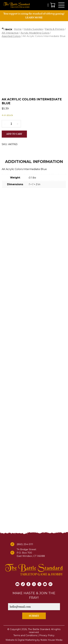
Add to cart (14, 134)
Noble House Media (51, 640)
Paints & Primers (55, 29)
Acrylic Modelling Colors (35, 33)
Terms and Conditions (25, 635)
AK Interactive (10, 33)
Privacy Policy (47, 635)
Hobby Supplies (33, 29)
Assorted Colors (11, 36)
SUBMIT (34, 616)
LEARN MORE (34, 18)
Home (18, 29)
